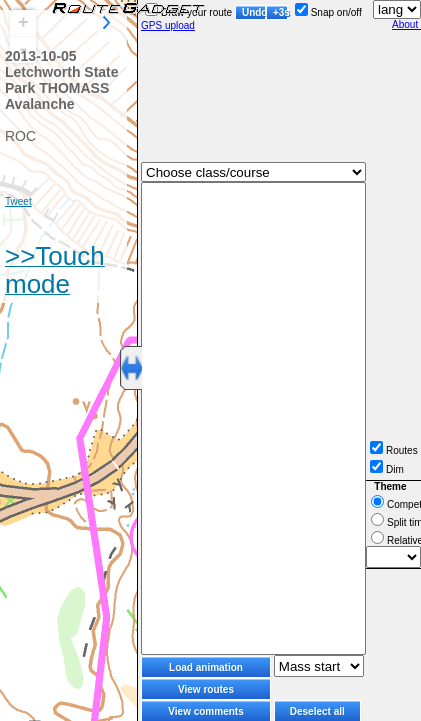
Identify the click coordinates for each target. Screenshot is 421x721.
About (406, 24)
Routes (394, 450)
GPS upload (168, 25)
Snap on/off (328, 12)
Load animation (206, 667)
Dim (387, 469)
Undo (254, 12)
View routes (206, 689)
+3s (280, 12)
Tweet (18, 201)
